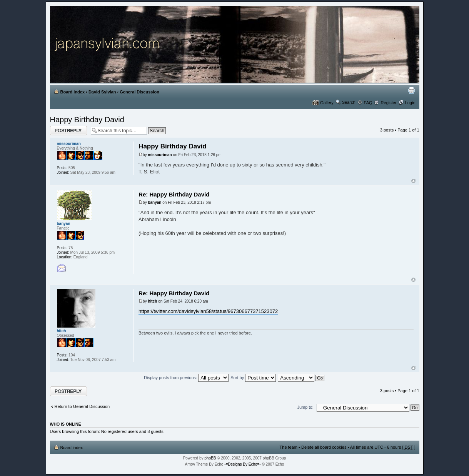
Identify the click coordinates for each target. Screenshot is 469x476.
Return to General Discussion (82, 406)
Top (413, 181)
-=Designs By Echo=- (243, 464)
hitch (152, 301)
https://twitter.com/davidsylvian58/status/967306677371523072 (208, 311)
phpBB (210, 458)
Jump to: (305, 407)
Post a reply (68, 131)
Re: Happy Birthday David (174, 194)
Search (349, 102)
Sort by (253, 378)
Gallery (327, 103)
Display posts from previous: (186, 378)
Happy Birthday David (87, 120)
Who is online (66, 424)
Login (410, 103)
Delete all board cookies (324, 447)
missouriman (160, 155)
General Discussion (139, 92)
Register (389, 103)
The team (289, 447)
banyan (154, 202)
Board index (73, 92)
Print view (411, 90)
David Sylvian (102, 92)
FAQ (368, 103)
